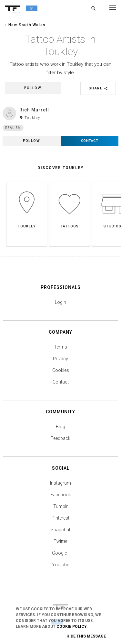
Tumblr (60, 506)
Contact (61, 382)
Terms (60, 347)
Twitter (60, 541)
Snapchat (60, 530)
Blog (60, 427)
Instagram (60, 483)
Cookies (61, 370)
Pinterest (60, 518)
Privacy (60, 359)
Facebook (61, 495)
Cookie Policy (71, 627)
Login (60, 302)
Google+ (61, 553)
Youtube (60, 565)
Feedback (60, 438)
